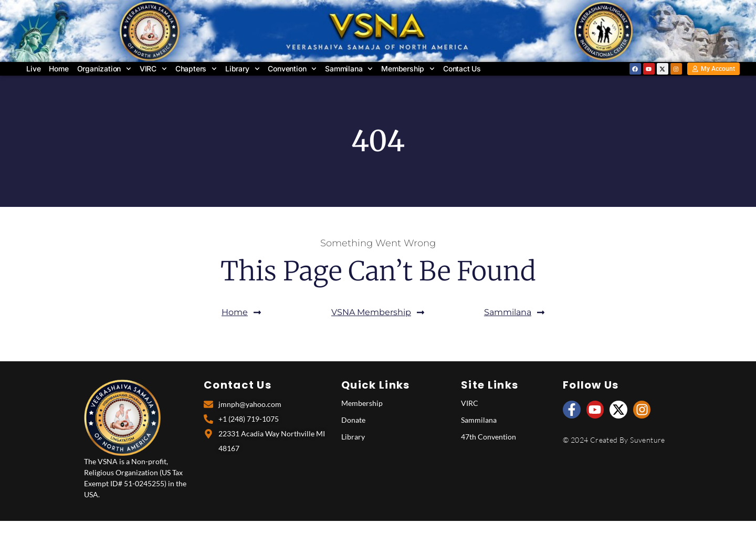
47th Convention (489, 437)
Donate (353, 420)
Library (242, 69)
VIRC (153, 69)
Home (59, 69)
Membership (408, 69)
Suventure (648, 440)
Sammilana (349, 69)
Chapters (196, 69)
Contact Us (462, 69)
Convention (293, 69)
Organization (104, 69)
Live (33, 69)
